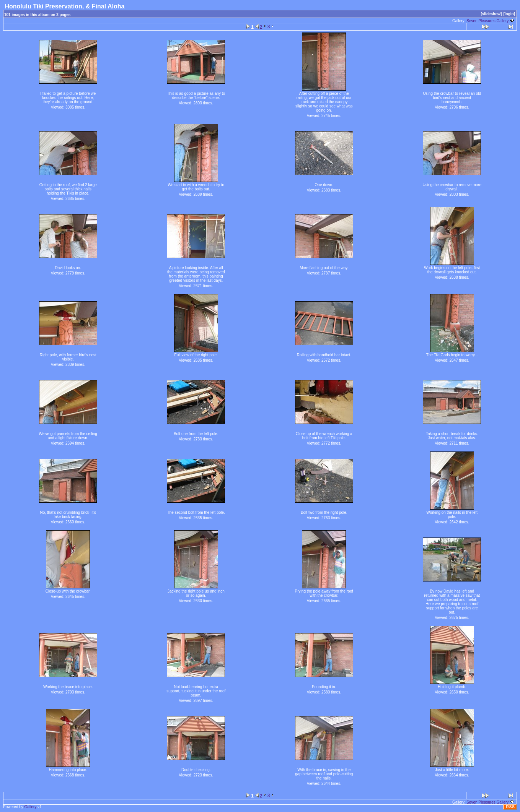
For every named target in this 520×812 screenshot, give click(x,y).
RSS (510, 807)
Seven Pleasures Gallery (491, 21)
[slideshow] (491, 14)
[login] (509, 14)
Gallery (31, 807)
